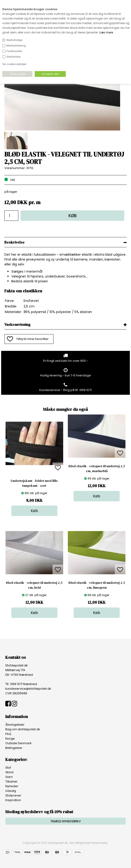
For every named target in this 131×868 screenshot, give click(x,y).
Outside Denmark (19, 743)
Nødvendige (14, 40)
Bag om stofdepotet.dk (23, 729)
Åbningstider (15, 725)
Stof (8, 768)
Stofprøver (13, 795)
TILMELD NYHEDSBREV (66, 821)
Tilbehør (11, 782)
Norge (10, 739)
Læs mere (106, 32)
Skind (9, 772)
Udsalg (11, 791)
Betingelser (14, 748)
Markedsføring (16, 46)
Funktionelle (14, 51)
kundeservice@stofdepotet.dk (28, 689)
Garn (9, 777)
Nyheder (12, 786)
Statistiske (13, 57)
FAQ (8, 734)
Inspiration (13, 800)
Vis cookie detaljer (14, 64)
